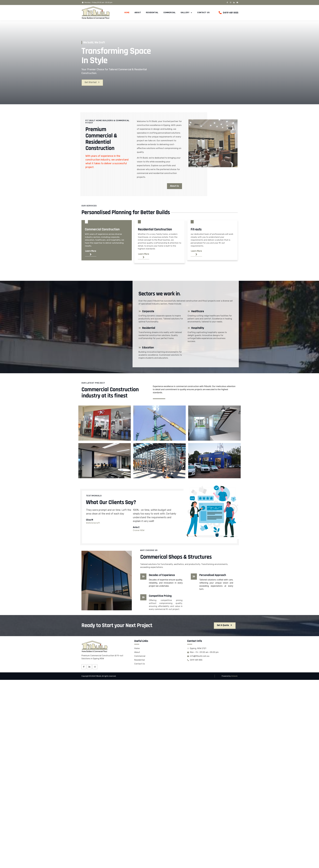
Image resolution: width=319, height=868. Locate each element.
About (138, 13)
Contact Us (203, 13)
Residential (152, 13)
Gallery (187, 13)
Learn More (91, 253)
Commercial (170, 13)
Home (127, 13)
